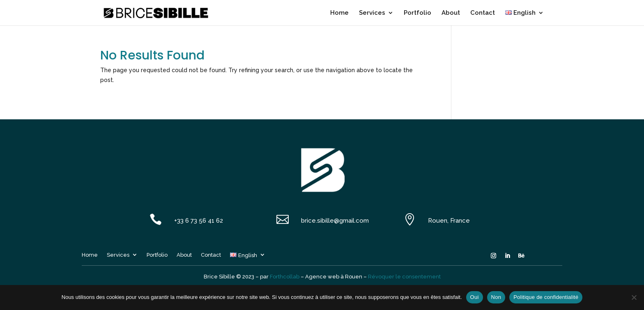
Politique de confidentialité (546, 297)
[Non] (634, 297)
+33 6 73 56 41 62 (199, 221)
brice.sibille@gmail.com (335, 221)
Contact (483, 13)
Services (372, 13)
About (451, 13)
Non (496, 297)
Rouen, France (449, 221)
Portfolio (417, 13)
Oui (475, 297)
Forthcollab (285, 277)
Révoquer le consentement (404, 277)
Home (339, 13)
